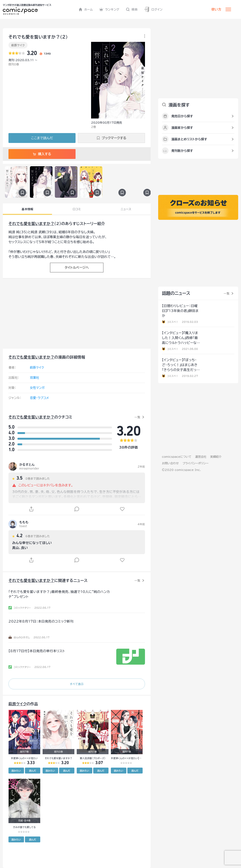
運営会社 (201, 457)
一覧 (137, 417)
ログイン (153, 10)
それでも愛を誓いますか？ (31, 224)
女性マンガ (37, 388)
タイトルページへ (77, 268)
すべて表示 (77, 684)
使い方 (216, 9)
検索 (132, 9)
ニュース (126, 209)
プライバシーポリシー (195, 463)
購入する (42, 154)
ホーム (86, 9)
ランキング (109, 9)
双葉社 (34, 378)
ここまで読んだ (42, 138)
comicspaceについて (177, 457)
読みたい (16, 771)
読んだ (32, 771)
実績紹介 (216, 457)
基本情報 (27, 209)
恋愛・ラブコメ (39, 398)
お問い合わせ (170, 463)
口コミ (77, 209)
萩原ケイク (18, 45)
